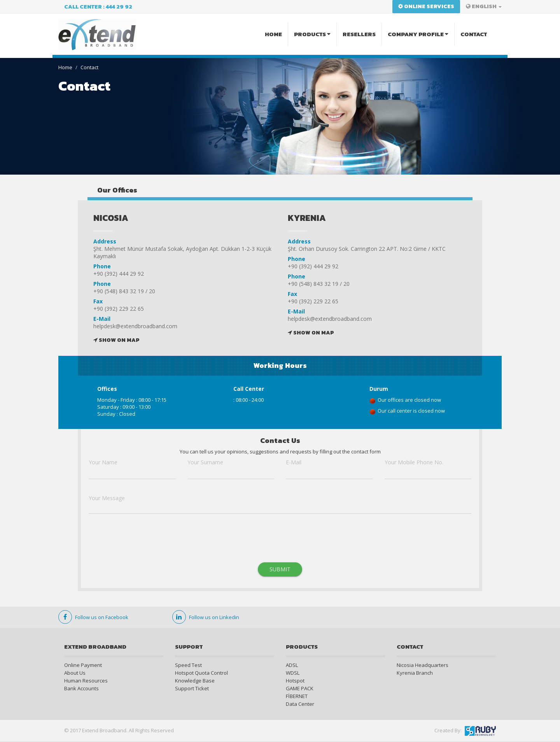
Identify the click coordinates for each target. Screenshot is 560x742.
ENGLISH (484, 6)
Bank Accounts (81, 688)
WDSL (293, 673)
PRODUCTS (312, 34)
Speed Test (188, 665)
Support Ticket (192, 688)
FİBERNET (297, 696)
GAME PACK (300, 688)
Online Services (426, 6)
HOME (273, 34)
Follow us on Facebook (93, 617)
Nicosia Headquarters (423, 665)
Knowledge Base (195, 681)
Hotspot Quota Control (201, 673)
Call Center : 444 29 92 (98, 7)
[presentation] (148, 541)
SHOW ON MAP (116, 340)
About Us (75, 673)
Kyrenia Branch (415, 673)
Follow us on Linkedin (206, 617)
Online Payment (83, 665)
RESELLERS (359, 34)
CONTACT (474, 34)
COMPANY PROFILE (418, 34)
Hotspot (295, 681)
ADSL (292, 665)
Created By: (465, 731)
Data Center (300, 704)
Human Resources (86, 681)
